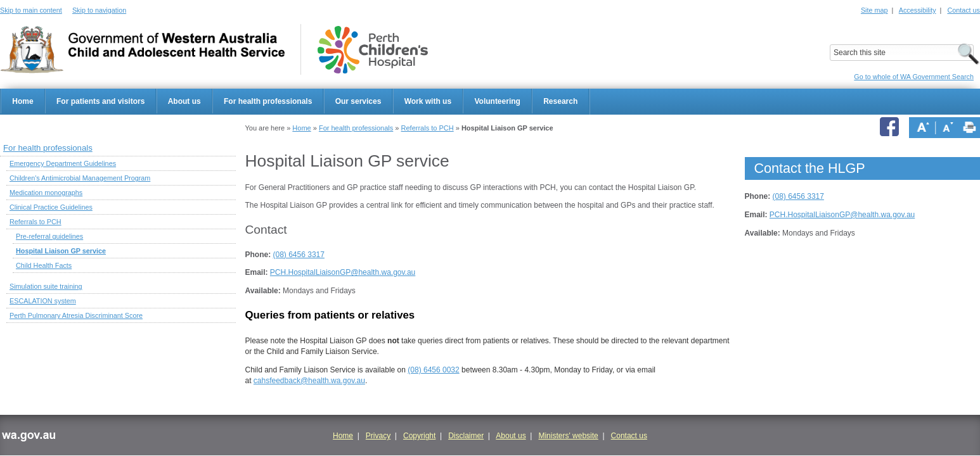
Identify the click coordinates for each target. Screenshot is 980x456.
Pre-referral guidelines (49, 236)
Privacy (378, 436)
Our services (358, 101)
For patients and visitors (100, 101)
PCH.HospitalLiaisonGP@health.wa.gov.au (343, 272)
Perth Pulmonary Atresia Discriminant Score (76, 315)
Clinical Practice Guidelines (51, 207)
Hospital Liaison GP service (61, 251)
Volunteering (497, 101)
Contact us (964, 10)
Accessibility (918, 10)
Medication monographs (46, 193)
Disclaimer (466, 436)
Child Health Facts (44, 265)
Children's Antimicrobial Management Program (80, 178)
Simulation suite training (46, 286)
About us (184, 101)
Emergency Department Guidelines (63, 163)
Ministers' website (568, 436)
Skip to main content (31, 10)
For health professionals (268, 101)
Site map (874, 10)
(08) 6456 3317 (299, 255)
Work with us (428, 101)
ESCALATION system (43, 301)
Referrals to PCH (428, 128)
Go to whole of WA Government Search (914, 77)
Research (560, 101)
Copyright (419, 436)
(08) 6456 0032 (433, 370)
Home (23, 101)
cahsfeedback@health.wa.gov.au (309, 381)
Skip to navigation (99, 10)
